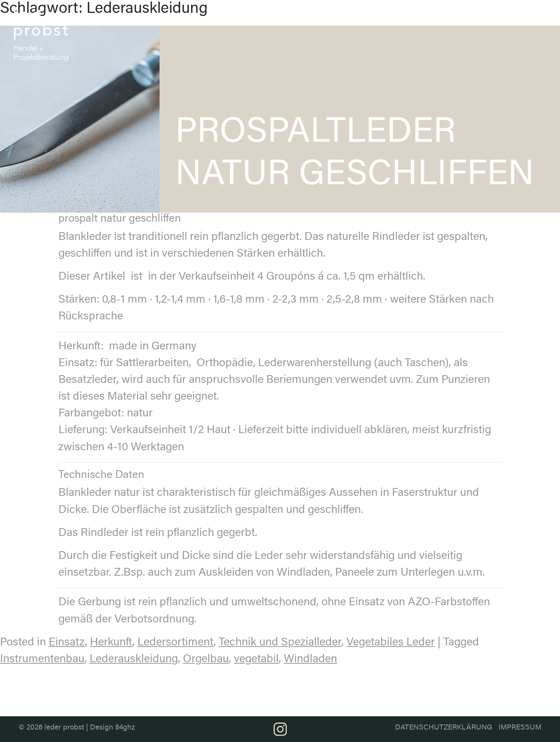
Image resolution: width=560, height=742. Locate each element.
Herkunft (111, 643)
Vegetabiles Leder (391, 643)
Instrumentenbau (42, 660)
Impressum (520, 728)
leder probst (64, 728)
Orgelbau (206, 660)
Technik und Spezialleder (280, 643)
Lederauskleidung (134, 660)
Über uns (299, 18)
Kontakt (522, 14)
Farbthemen (391, 14)
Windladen (310, 660)
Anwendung (434, 14)
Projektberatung (481, 14)
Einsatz (67, 643)
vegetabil (256, 660)
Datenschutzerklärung (444, 728)
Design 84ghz (112, 728)
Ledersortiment (343, 14)
